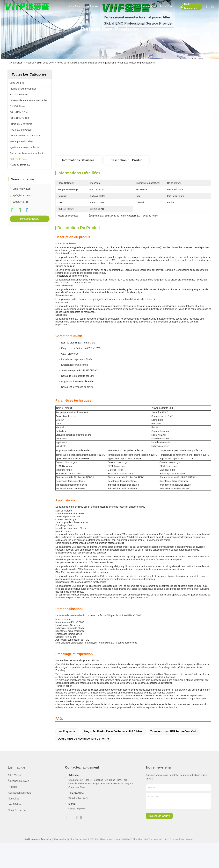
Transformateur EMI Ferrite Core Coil (173, 731)
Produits (30, 63)
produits (112, 6)
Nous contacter (17, 810)
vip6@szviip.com (22, 195)
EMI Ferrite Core (45, 63)
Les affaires (15, 804)
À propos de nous (95, 6)
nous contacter (168, 6)
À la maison (76, 6)
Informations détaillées (78, 160)
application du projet (129, 6)
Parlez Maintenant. (189, 7)
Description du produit (126, 160)
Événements (149, 6)
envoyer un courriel (159, 816)
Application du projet (20, 793)
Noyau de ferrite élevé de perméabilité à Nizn (113, 731)
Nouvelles (14, 799)
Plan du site (60, 839)
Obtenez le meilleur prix (166, 117)
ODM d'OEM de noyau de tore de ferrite (83, 739)
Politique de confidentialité (38, 839)
